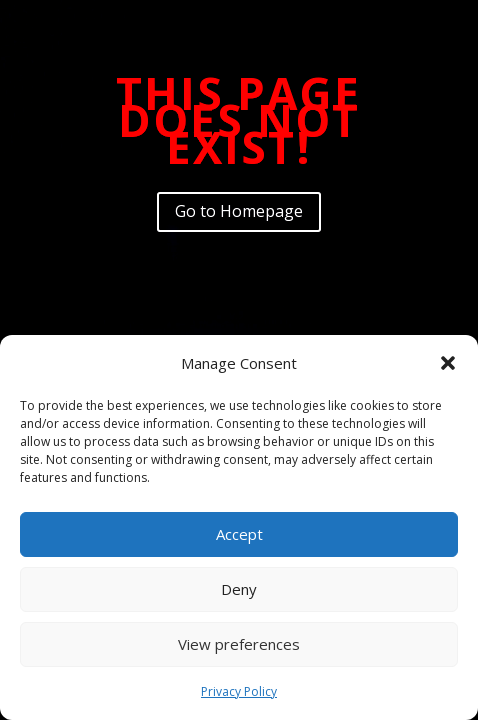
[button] (448, 363)
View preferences (239, 644)
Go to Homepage (239, 211)
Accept (239, 534)
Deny (239, 589)
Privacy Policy (239, 691)
